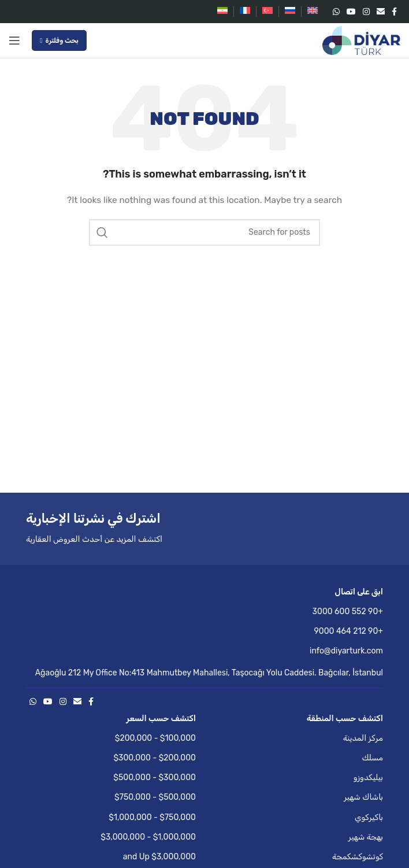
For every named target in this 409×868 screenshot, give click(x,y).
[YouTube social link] (351, 12)
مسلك (372, 758)
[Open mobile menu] (14, 40)
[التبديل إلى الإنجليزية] (313, 12)
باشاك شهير (363, 797)
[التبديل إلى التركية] (267, 12)
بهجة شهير (366, 837)
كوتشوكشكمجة (358, 857)
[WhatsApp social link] (336, 12)
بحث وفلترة (59, 40)
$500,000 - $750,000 (155, 797)
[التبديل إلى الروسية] (290, 12)
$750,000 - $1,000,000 (152, 817)
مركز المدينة (363, 738)
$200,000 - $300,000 (155, 758)
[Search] (204, 232)
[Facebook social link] (394, 12)
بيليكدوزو (368, 777)
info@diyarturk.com (346, 651)
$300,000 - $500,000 (155, 777)
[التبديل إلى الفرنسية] (245, 12)
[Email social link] (381, 12)
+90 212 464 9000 (349, 631)
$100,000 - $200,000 (155, 738)
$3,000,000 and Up (159, 857)
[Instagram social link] (366, 12)
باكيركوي (369, 817)
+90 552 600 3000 (348, 612)
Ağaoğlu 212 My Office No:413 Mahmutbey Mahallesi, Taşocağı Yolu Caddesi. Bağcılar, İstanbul (209, 673)
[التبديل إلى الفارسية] (222, 12)
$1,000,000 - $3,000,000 (148, 837)
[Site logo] (361, 40)
